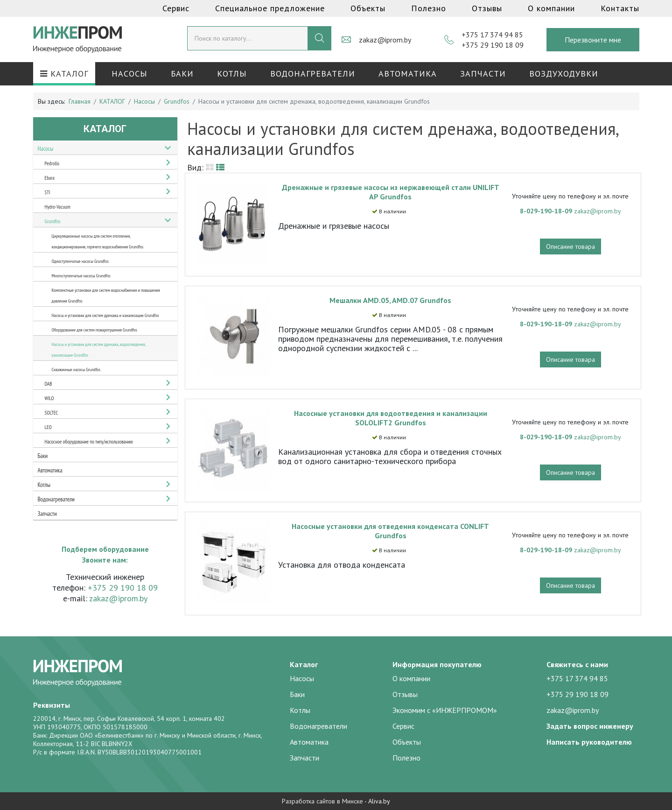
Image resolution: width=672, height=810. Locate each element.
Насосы (129, 74)
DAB (49, 384)
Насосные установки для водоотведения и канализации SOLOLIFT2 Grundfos (391, 418)
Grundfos (53, 221)
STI (48, 192)
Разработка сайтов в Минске (322, 801)
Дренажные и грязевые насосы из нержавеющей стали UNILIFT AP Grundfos (391, 192)
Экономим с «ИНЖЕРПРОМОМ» (445, 710)
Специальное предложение (270, 8)
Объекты (368, 8)
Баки (182, 74)
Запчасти (483, 74)
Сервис (176, 8)
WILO (49, 398)
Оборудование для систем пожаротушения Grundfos (94, 330)
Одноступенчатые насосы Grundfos (80, 261)
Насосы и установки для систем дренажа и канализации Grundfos (105, 315)
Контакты (620, 8)
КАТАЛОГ (64, 74)
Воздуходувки (564, 74)
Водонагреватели (313, 74)
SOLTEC (52, 413)
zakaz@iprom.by (385, 40)
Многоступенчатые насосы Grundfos (81, 276)
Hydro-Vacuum (58, 207)
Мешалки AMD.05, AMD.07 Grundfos (390, 300)
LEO (48, 427)
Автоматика (408, 74)
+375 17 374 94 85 (492, 35)
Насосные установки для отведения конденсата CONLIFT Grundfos (390, 531)
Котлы (232, 74)
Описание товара (570, 247)
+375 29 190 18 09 (493, 45)
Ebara (50, 178)
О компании (551, 8)
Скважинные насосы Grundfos (76, 370)
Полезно (429, 8)
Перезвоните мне (593, 40)
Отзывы (487, 8)
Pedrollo (52, 163)
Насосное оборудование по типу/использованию (89, 442)
